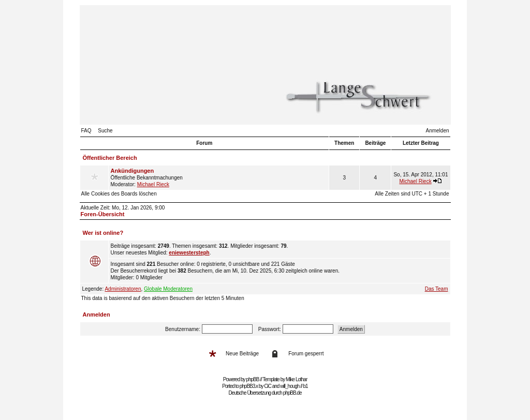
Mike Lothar (296, 379)
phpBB (252, 379)
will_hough (290, 386)
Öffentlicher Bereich (110, 158)
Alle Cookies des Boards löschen (119, 194)
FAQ (86, 131)
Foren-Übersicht (103, 214)
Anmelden (437, 131)
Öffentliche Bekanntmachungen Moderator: (219, 177)
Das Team (437, 289)
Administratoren (123, 289)
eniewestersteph (189, 253)
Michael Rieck (153, 184)
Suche (105, 131)
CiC (268, 386)
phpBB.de (292, 393)
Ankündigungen (132, 171)
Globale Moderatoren (168, 289)
